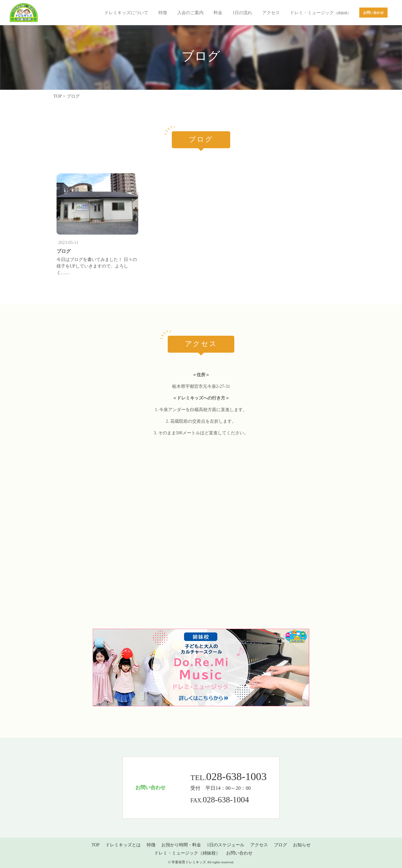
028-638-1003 (236, 776)
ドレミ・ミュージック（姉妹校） (187, 853)
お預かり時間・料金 (181, 845)
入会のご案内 (190, 13)
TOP (95, 845)
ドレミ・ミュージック (321, 13)
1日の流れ (242, 13)
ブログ (64, 251)
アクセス (271, 13)
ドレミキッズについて (126, 13)
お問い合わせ (239, 853)
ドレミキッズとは (123, 845)
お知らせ (302, 845)
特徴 (163, 13)
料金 (218, 13)
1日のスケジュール (226, 845)
